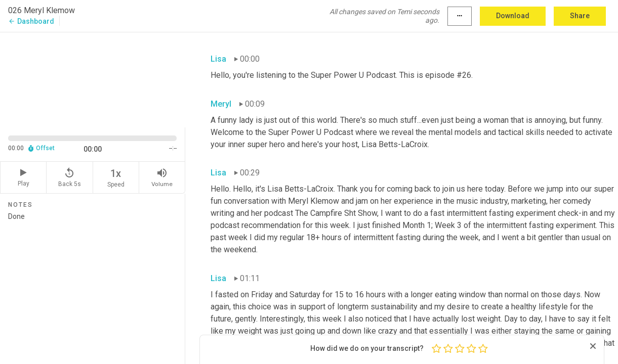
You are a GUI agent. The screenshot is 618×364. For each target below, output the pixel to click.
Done (92, 284)
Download (513, 16)
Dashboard (31, 21)
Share (580, 16)
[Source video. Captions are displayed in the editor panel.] (93, 79)
